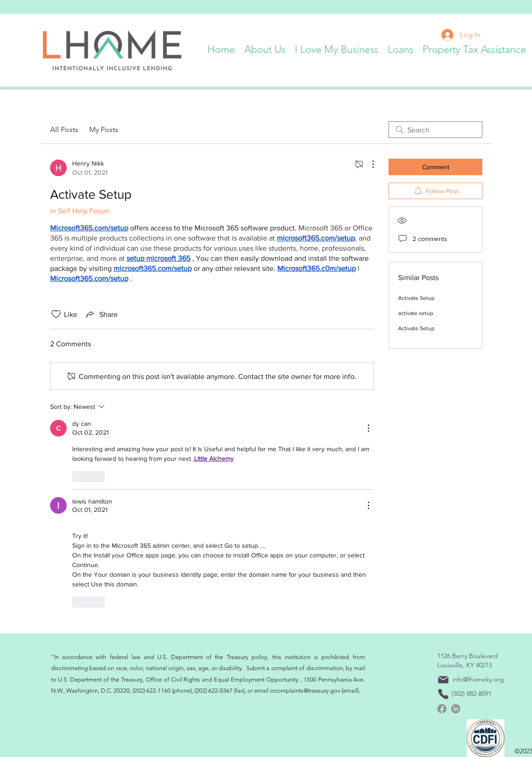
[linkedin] (456, 709)
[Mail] (443, 680)
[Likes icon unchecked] (56, 314)
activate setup (416, 313)
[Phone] (443, 694)
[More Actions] (368, 164)
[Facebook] (442, 709)
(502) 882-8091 (472, 694)
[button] (265, 47)
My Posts (104, 129)
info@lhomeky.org (478, 679)
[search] (435, 130)
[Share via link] (101, 314)
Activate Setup (416, 298)
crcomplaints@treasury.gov (305, 691)
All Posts (64, 129)
